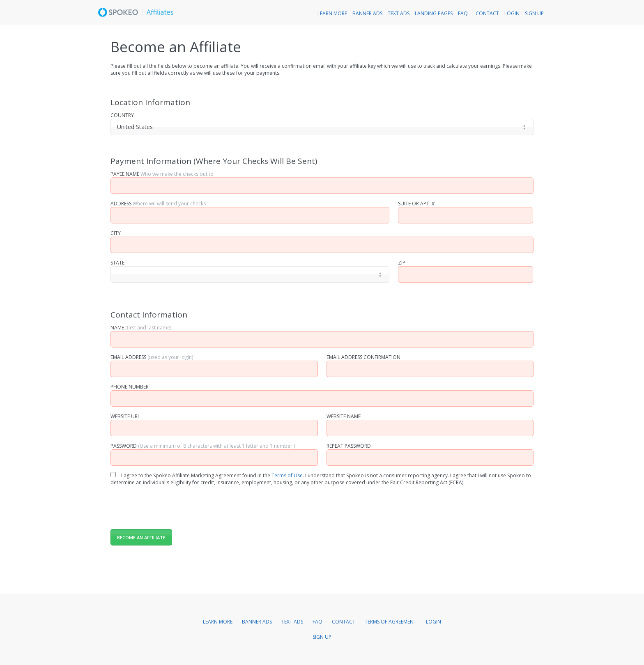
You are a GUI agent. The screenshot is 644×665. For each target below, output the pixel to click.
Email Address (152, 357)
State (117, 263)
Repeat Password (349, 446)
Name (141, 328)
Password (203, 446)
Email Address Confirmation (363, 357)
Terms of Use (287, 475)
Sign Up (534, 13)
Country (122, 115)
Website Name (344, 416)
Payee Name (162, 174)
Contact (487, 13)
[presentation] (173, 506)
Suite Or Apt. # (416, 204)
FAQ (463, 13)
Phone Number (130, 387)
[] (250, 274)
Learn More (332, 13)
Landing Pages (434, 13)
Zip (402, 263)
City (116, 233)
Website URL (125, 416)
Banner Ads (367, 13)
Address (158, 204)
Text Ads (399, 13)
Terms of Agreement (391, 622)
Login (512, 13)
